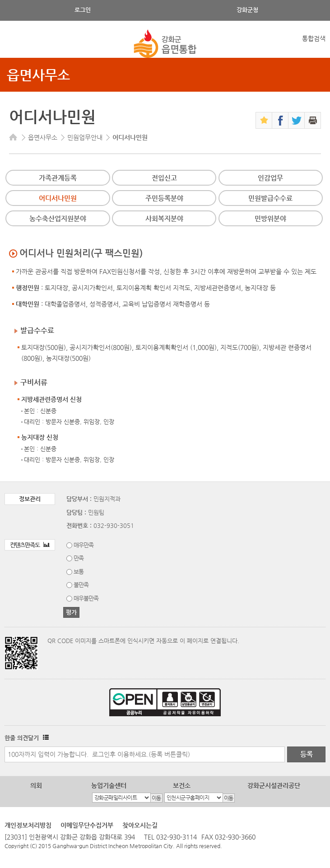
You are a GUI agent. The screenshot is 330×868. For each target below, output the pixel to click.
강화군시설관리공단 (274, 785)
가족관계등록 (58, 178)
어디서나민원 (58, 198)
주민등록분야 (164, 198)
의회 (36, 785)
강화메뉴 (15, 44)
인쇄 (313, 120)
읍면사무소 (38, 75)
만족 (79, 558)
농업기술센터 (109, 785)
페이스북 (280, 120)
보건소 (182, 785)
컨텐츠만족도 (30, 545)
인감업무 (270, 178)
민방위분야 (270, 218)
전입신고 (164, 178)
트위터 (296, 120)
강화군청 (247, 10)
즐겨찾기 (264, 120)
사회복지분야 (164, 218)
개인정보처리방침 (28, 825)
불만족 (81, 585)
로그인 (83, 10)
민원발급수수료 (270, 198)
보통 (79, 572)
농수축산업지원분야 (58, 218)
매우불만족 (86, 598)
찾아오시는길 (140, 825)
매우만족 (84, 545)
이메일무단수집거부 (87, 825)
